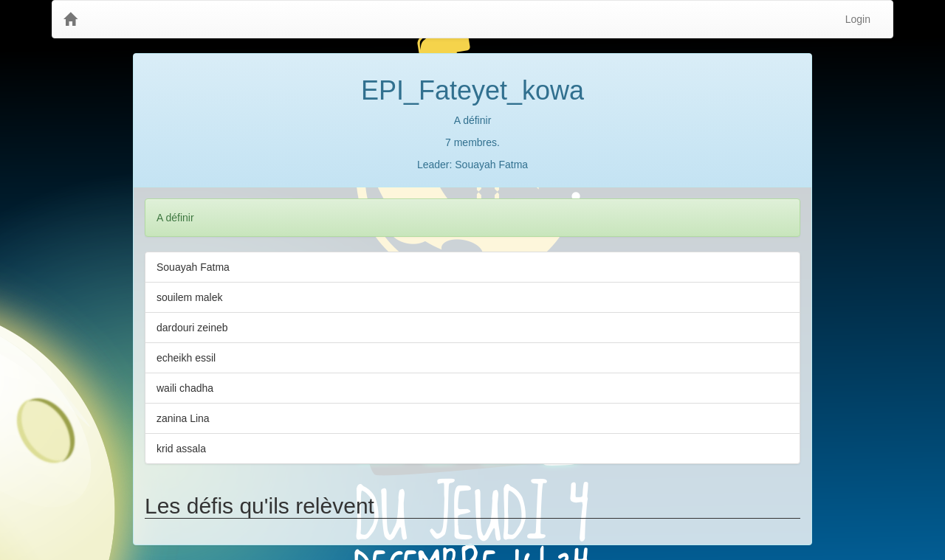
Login (858, 19)
